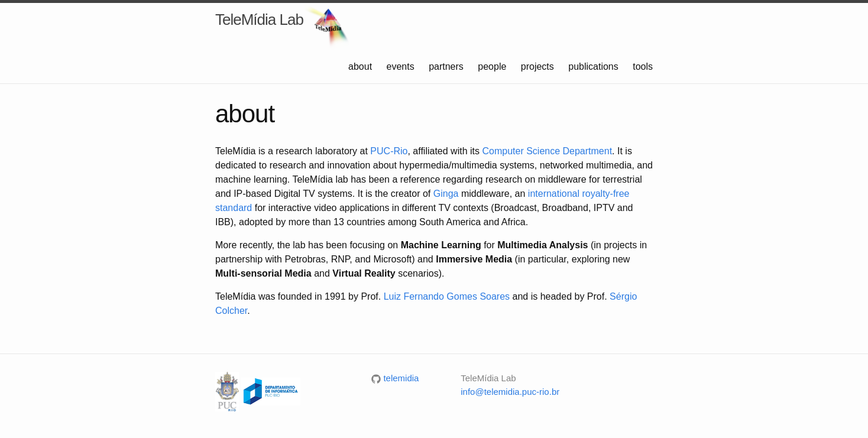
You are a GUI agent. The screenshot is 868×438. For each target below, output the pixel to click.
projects (539, 66)
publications (595, 66)
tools (643, 66)
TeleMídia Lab (259, 20)
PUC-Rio (389, 151)
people (493, 66)
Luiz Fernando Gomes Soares (447, 296)
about (361, 66)
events (402, 66)
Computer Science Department (547, 151)
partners (447, 66)
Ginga (446, 194)
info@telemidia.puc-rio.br (510, 392)
